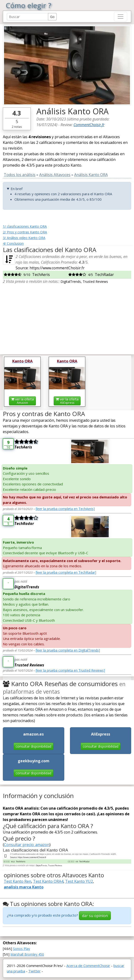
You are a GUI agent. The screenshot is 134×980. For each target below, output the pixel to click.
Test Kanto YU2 (79, 881)
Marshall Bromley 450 (27, 954)
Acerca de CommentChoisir (88, 966)
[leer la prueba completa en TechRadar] (66, 572)
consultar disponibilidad (33, 746)
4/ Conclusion (13, 243)
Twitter (35, 971)
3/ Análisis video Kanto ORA (24, 238)
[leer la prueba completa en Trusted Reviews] (70, 670)
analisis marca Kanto (24, 887)
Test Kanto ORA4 (48, 881)
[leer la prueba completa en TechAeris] (65, 509)
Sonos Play (22, 949)
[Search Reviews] (28, 17)
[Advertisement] (67, 317)
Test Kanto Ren (17, 881)
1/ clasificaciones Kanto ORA (25, 226)
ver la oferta (22, 401)
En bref (17, 189)
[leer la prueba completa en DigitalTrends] (68, 650)
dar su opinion (95, 916)
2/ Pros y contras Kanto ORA (25, 232)
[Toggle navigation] (121, 17)
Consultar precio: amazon (27, 845)
